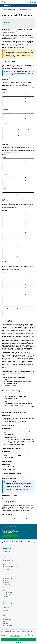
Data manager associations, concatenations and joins (16, 519)
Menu (35, 3)
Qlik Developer (7, 553)
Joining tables (7, 22)
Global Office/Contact (8, 625)
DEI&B (5, 616)
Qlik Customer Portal (8, 559)
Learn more (6, 26)
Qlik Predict (6, 582)
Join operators (7, 21)
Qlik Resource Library (8, 561)
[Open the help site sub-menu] (2, 6)
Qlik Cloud (7, 6)
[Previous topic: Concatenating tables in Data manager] (10, 542)
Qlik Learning (6, 557)
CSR (4, 614)
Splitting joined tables (8, 24)
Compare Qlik (7, 600)
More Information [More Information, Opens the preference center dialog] (18, 642)
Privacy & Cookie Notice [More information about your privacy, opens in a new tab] (15, 637)
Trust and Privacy (7, 594)
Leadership (6, 612)
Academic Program (8, 618)
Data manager (14, 377)
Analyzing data (12, 9)
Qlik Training (6, 555)
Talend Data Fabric (8, 573)
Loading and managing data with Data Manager (23, 11)
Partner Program (7, 620)
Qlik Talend (6, 569)
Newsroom (6, 623)
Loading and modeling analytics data (24, 9)
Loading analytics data (7, 11)
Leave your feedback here (10, 536)
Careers (5, 622)
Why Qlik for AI (7, 598)
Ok (18, 639)
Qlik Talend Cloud (7, 571)
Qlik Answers (6, 580)
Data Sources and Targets (9, 604)
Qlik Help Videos (7, 551)
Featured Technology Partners (10, 602)
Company (6, 610)
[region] (18, 637)
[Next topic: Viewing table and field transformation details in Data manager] (27, 542)
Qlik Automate (7, 584)
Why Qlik (5, 591)
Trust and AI (6, 596)
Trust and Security (8, 592)
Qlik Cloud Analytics (8, 578)
